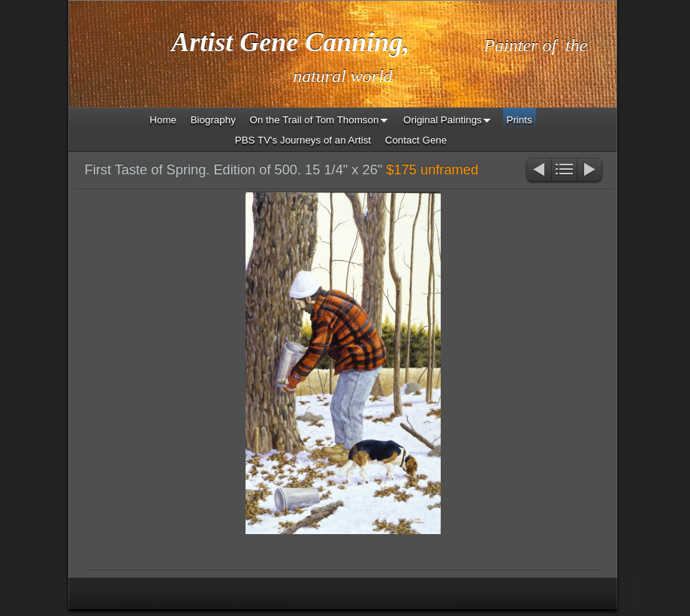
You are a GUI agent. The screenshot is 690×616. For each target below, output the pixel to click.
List (564, 171)
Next (591, 171)
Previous (538, 171)
